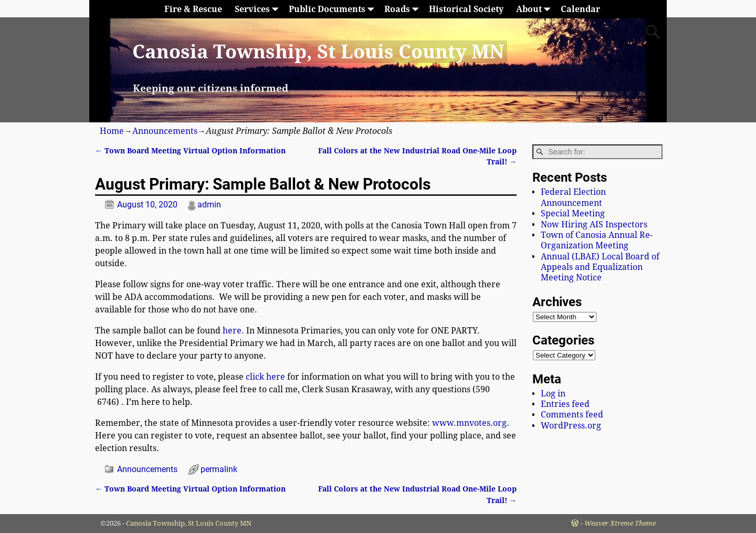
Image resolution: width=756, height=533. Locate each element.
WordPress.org (571, 426)
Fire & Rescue (193, 9)
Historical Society (466, 9)
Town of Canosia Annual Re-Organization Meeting (597, 240)
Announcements (165, 131)
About (535, 9)
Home (112, 131)
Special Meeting (573, 213)
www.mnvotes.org (469, 423)
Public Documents (333, 9)
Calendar (580, 9)
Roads (403, 9)
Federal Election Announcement (573, 197)
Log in (553, 394)
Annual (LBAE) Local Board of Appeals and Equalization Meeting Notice (600, 267)
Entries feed (565, 404)
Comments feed (572, 415)
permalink (219, 469)
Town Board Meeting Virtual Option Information (190, 151)
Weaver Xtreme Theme (620, 523)
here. (233, 331)
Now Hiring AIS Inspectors (594, 224)
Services (259, 9)
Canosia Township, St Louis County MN (318, 52)
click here (265, 377)
